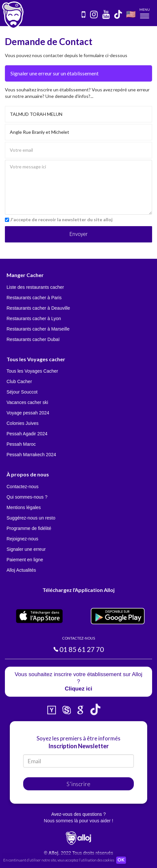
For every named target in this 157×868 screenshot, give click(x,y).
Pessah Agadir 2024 (27, 434)
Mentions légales (24, 507)
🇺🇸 (131, 14)
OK (121, 860)
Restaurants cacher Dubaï (33, 339)
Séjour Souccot (22, 392)
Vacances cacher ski (27, 402)
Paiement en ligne (25, 560)
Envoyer (78, 234)
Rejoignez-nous (22, 539)
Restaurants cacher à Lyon (34, 318)
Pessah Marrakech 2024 (31, 455)
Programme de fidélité (29, 528)
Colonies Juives (23, 423)
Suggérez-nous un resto (31, 518)
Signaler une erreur (26, 549)
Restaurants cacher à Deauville (38, 308)
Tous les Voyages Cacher (32, 371)
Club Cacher (19, 381)
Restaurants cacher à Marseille (38, 329)
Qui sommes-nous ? (27, 497)
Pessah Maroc (21, 444)
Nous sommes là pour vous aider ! (78, 821)
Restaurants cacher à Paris (34, 298)
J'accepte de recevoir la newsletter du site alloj (61, 219)
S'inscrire (78, 784)
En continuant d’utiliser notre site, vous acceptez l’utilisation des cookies (59, 860)
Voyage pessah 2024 (28, 413)
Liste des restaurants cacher (35, 287)
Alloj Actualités (21, 570)
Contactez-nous (23, 487)
